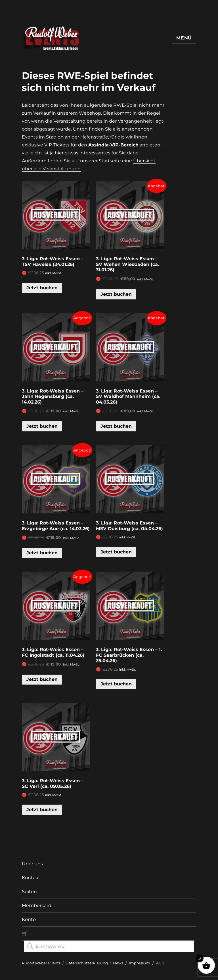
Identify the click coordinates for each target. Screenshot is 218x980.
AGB (160, 963)
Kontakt (31, 878)
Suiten (29, 892)
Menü (184, 38)
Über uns (32, 864)
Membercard (37, 905)
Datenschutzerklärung (87, 963)
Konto (29, 919)
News (118, 963)
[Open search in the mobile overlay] (109, 946)
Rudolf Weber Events (41, 963)
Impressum (140, 963)
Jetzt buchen (42, 288)
